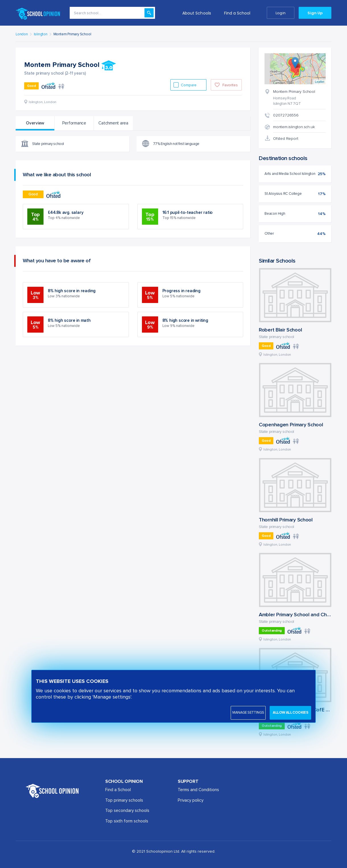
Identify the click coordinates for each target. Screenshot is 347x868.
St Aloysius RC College (283, 194)
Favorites (230, 85)
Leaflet (320, 82)
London (22, 34)
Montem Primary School (72, 34)
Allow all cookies (290, 713)
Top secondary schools (127, 811)
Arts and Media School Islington (290, 174)
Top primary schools (124, 800)
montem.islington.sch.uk (294, 127)
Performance (74, 123)
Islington (41, 34)
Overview (35, 123)
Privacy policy (191, 800)
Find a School (237, 13)
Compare (189, 85)
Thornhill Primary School (286, 520)
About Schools (197, 13)
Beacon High (275, 214)
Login (280, 13)
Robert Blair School (280, 330)
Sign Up (315, 13)
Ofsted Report (286, 139)
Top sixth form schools (127, 821)
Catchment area (113, 123)
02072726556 (286, 115)
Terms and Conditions (198, 790)
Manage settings (248, 713)
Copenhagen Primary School (291, 425)
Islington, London (277, 355)
